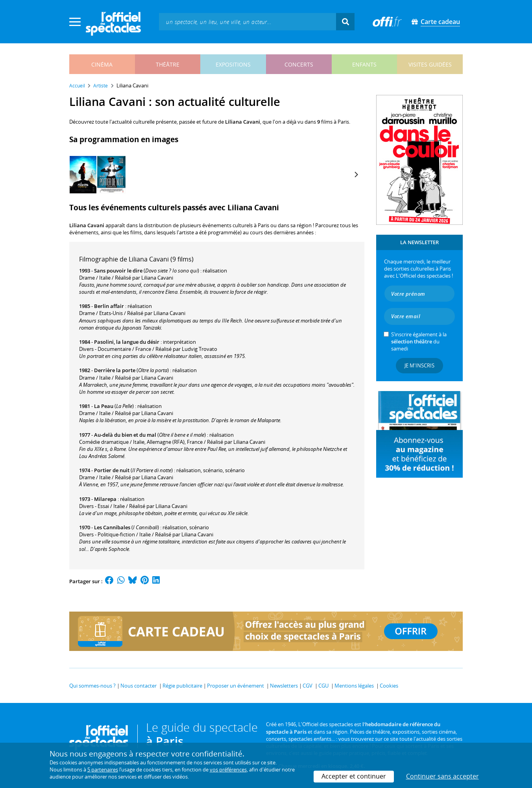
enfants (364, 64)
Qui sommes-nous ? (92, 686)
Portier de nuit (112, 470)
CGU (323, 686)
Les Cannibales (112, 527)
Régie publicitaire (182, 686)
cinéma (102, 64)
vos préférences (228, 769)
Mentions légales (354, 686)
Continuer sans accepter (442, 776)
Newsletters (284, 686)
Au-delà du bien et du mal (125, 435)
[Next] (356, 174)
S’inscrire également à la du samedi (419, 341)
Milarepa (105, 499)
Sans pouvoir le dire (118, 271)
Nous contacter (139, 686)
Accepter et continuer (354, 776)
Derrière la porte (115, 370)
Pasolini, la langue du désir (127, 342)
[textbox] (248, 21)
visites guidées (430, 64)
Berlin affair (109, 306)
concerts (299, 64)
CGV (308, 686)
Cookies (389, 686)
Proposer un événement (236, 686)
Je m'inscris (419, 365)
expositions (233, 64)
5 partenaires (103, 769)
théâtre (168, 64)
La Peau (104, 406)
